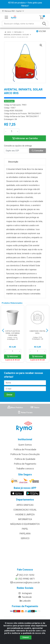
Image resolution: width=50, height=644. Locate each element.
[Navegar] (3, 330)
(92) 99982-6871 (25, 579)
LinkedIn (25, 601)
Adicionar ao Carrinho (25, 138)
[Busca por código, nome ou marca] (22, 24)
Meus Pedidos (15, 408)
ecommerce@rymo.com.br (25, 583)
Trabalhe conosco (25, 469)
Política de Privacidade (25, 450)
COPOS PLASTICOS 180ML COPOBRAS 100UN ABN (13, 333)
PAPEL (25, 529)
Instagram (25, 593)
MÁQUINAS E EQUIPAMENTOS (25, 524)
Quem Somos (25, 445)
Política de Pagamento (25, 464)
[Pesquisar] (45, 24)
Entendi (26, 637)
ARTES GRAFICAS (25, 505)
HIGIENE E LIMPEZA (25, 515)
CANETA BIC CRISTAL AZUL (38, 332)
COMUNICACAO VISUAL (25, 510)
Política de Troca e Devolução (25, 454)
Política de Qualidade (25, 459)
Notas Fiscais (25, 413)
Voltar (41, 31)
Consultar (37, 151)
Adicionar (12, 357)
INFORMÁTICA (25, 519)
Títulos (35, 408)
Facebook (25, 597)
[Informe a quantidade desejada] (12, 131)
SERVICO (25, 538)
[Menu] (6, 17)
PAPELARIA (25, 534)
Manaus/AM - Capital (13, 11)
